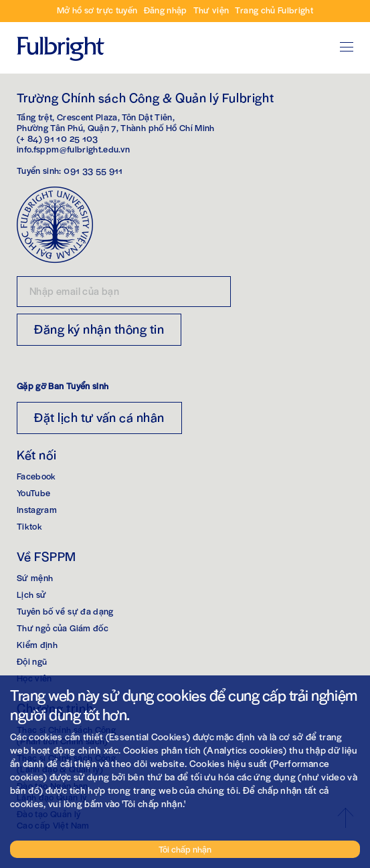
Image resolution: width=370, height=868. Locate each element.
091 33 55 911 (93, 170)
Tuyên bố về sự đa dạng (65, 611)
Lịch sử (31, 594)
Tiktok (29, 526)
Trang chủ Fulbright (274, 10)
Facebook (36, 476)
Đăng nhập (166, 10)
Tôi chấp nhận (185, 849)
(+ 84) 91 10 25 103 (58, 138)
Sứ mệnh (35, 577)
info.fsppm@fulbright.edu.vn (73, 149)
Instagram (37, 509)
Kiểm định (37, 644)
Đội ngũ (32, 661)
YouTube (33, 493)
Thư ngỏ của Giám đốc (63, 628)
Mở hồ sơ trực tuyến (97, 10)
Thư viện (211, 10)
